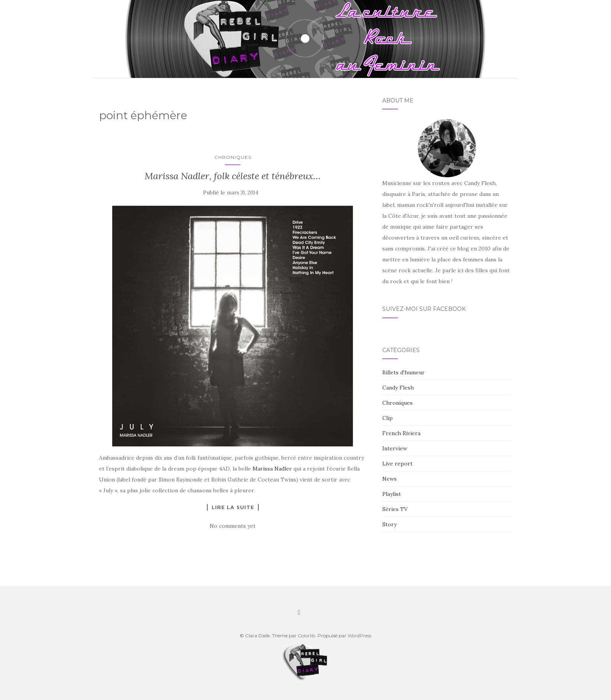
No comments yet (233, 526)
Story (389, 524)
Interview (395, 448)
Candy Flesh (398, 388)
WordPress (359, 636)
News (389, 479)
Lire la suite (233, 507)
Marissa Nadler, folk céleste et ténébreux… (233, 176)
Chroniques (233, 157)
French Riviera (401, 433)
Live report (397, 464)
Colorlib (306, 636)
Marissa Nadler (272, 469)
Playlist (392, 494)
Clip (388, 418)
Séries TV (395, 509)
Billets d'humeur (404, 372)
